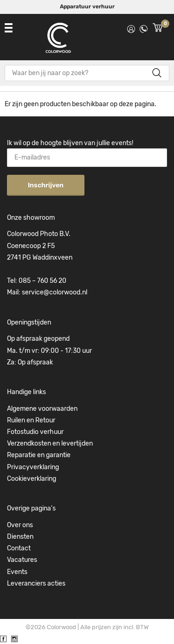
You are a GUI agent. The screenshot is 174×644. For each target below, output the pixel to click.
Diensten (20, 537)
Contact (19, 548)
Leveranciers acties (36, 583)
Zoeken (157, 73)
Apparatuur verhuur (87, 6)
